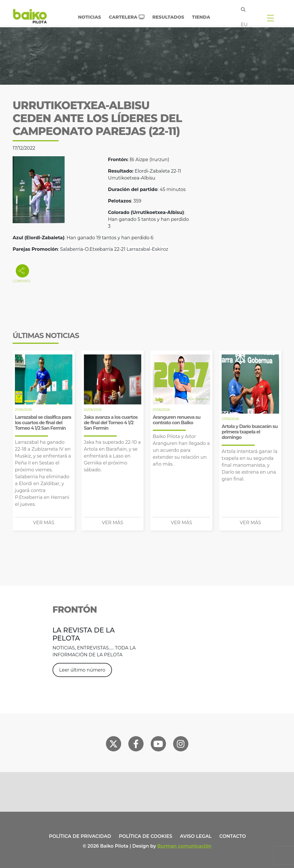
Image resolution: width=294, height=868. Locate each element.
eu (244, 25)
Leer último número (82, 670)
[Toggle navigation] (270, 18)
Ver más (44, 523)
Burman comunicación (184, 846)
